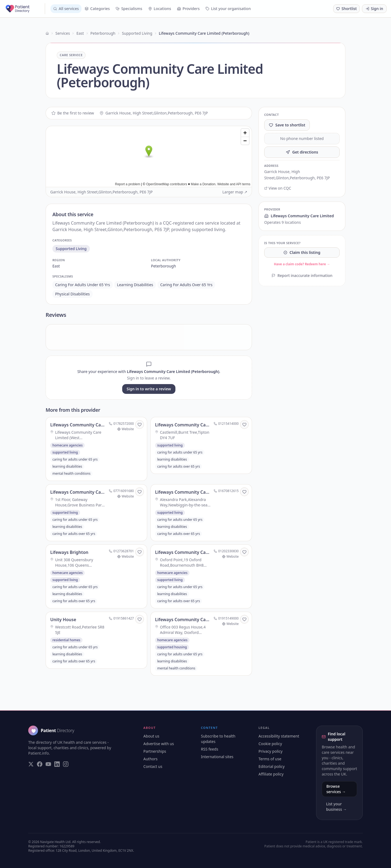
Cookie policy (270, 744)
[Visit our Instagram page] (66, 764)
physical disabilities (72, 294)
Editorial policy (272, 766)
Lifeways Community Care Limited (299, 216)
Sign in (374, 9)
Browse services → (336, 789)
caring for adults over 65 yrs (186, 285)
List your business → (336, 807)
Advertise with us (159, 744)
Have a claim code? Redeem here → (302, 264)
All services (66, 9)
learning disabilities (135, 285)
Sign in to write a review (149, 389)
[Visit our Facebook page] (40, 764)
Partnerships (155, 751)
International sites (217, 757)
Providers (188, 9)
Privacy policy (271, 751)
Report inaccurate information (302, 275)
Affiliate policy (271, 774)
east (56, 266)
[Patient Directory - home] (25, 9)
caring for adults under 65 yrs (83, 285)
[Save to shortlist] (140, 425)
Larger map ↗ (235, 192)
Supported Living (137, 33)
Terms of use (270, 759)
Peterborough (103, 33)
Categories (97, 9)
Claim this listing (302, 252)
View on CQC (278, 188)
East (80, 33)
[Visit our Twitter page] (31, 764)
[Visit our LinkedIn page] (57, 764)
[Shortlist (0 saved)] (346, 9)
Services (63, 33)
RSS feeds (210, 749)
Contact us (153, 766)
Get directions (302, 152)
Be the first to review (73, 113)
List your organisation (228, 9)
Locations (160, 9)
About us (151, 736)
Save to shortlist (287, 125)
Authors (150, 759)
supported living (71, 249)
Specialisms (129, 9)
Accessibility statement (279, 736)
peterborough (163, 266)
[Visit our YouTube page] (48, 764)
